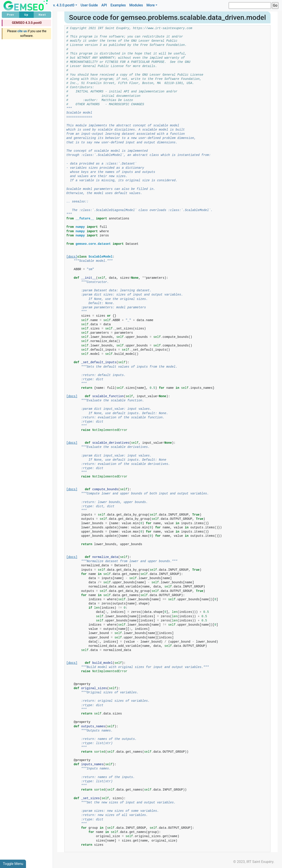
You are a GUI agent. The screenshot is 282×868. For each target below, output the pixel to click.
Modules (136, 5)
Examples (118, 5)
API (104, 5)
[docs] (72, 257)
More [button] (151, 5)
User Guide (89, 5)
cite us (22, 31)
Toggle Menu (13, 864)
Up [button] (26, 15)
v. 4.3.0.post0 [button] (64, 5)
